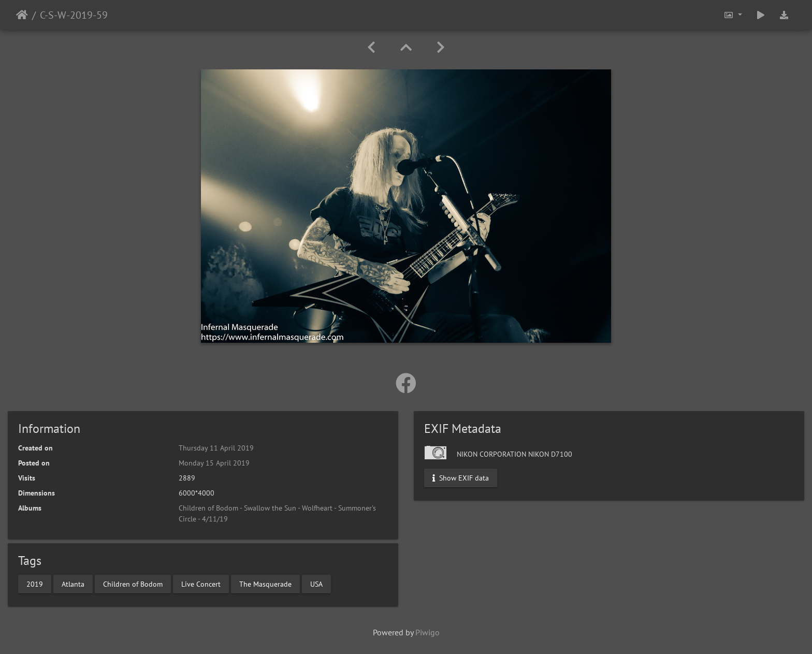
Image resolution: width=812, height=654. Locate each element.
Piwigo (427, 632)
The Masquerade (265, 584)
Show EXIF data (461, 478)
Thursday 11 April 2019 (216, 448)
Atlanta (73, 584)
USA (316, 584)
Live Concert (201, 584)
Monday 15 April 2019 (214, 463)
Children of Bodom (133, 584)
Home (22, 15)
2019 (35, 584)
